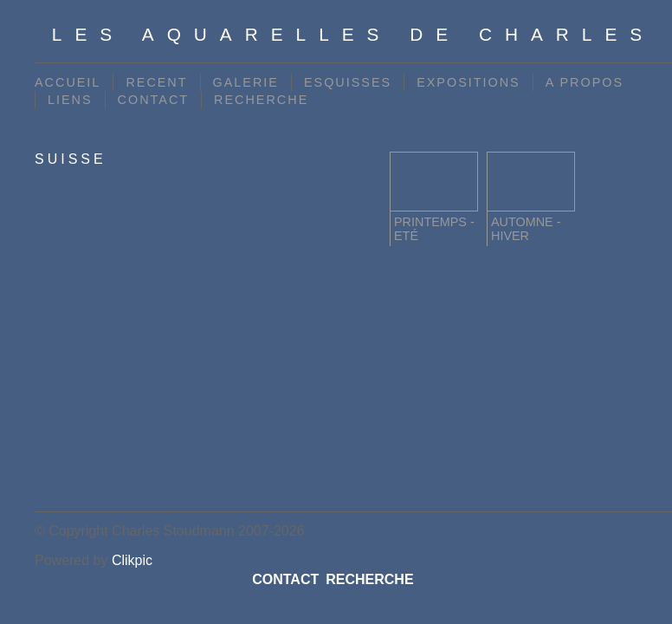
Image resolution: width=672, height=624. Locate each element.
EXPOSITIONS (468, 82)
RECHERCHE (261, 100)
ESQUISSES (348, 82)
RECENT (156, 82)
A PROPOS (585, 82)
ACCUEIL (68, 82)
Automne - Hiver (526, 229)
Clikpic (132, 560)
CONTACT (153, 100)
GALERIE (246, 82)
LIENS (70, 100)
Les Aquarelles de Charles (353, 34)
